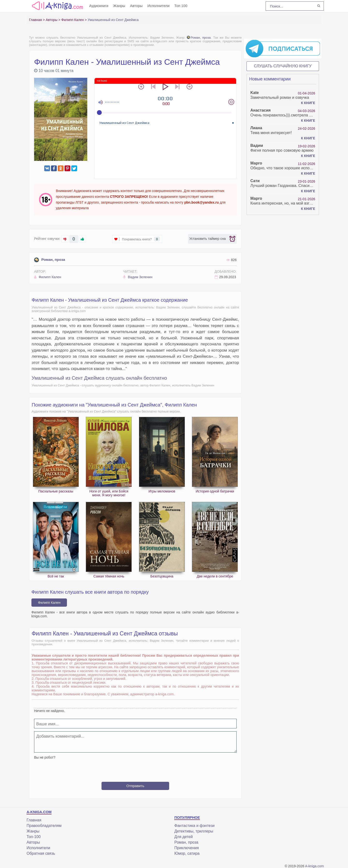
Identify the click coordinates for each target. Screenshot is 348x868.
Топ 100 (181, 6)
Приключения (186, 848)
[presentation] (135, 769)
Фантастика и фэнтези (194, 826)
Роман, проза (199, 38)
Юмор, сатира (187, 853)
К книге (308, 103)
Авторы (136, 6)
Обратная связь (41, 853)
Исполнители (159, 6)
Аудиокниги (99, 6)
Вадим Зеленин (138, 277)
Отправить (135, 786)
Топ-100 (34, 837)
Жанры (119, 6)
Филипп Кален (48, 277)
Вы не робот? (45, 757)
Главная (34, 820)
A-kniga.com (314, 866)
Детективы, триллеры (194, 831)
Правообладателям (44, 826)
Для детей (183, 837)
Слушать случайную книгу (283, 66)
